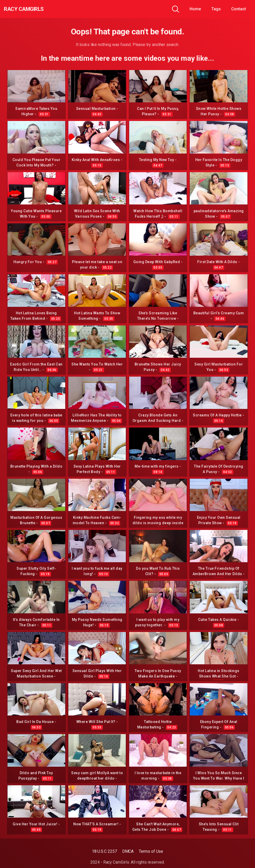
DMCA (128, 851)
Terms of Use (151, 851)
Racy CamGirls (32, 9)
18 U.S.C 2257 (104, 851)
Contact (239, 9)
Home (195, 9)
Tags (216, 9)
